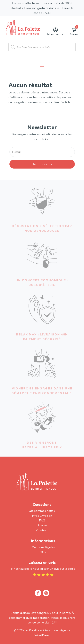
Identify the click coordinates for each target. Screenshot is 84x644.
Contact (42, 530)
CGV (43, 552)
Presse (42, 525)
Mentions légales (43, 547)
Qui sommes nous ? (42, 511)
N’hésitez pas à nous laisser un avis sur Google (43, 569)
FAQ (42, 520)
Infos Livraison (42, 516)
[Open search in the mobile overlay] (42, 47)
